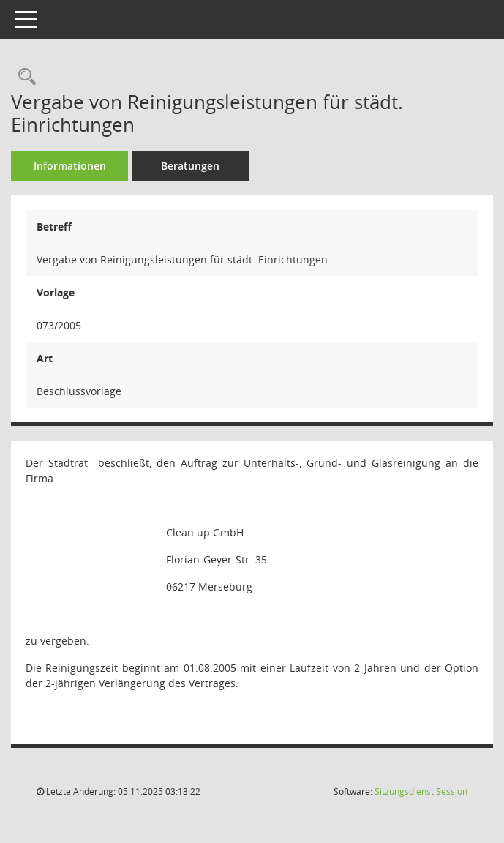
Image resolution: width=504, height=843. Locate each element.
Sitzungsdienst (421, 791)
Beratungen (190, 166)
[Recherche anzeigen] (23, 77)
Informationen (70, 166)
